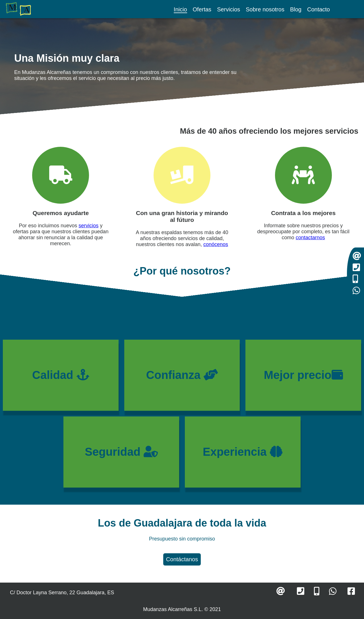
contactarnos (310, 238)
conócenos (216, 244)
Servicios (228, 9)
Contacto (318, 9)
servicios (88, 226)
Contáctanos (182, 559)
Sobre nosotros (265, 9)
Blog (296, 9)
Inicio (180, 9)
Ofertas (202, 9)
